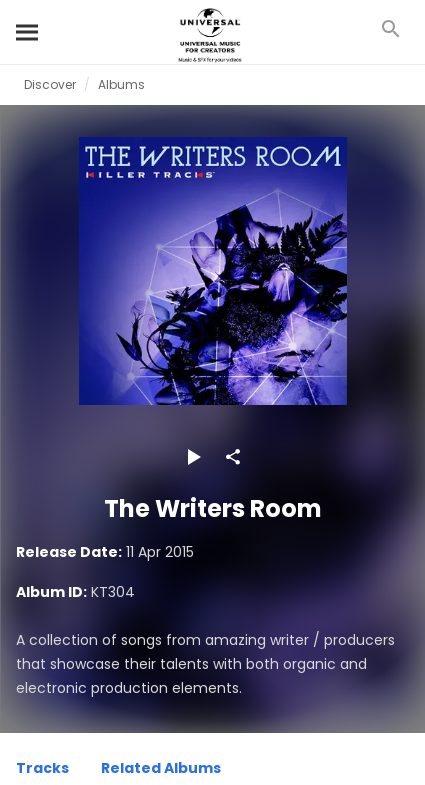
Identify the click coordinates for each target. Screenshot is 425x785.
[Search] (28, 32)
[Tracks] (42, 771)
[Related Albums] (161, 771)
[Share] (233, 457)
